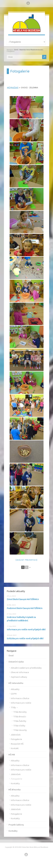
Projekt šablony (16, 825)
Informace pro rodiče (21, 703)
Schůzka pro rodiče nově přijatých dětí (25, 638)
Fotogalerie (16, 739)
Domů (16, 50)
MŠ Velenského (16, 683)
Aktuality (15, 689)
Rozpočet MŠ (17, 744)
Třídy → (14, 707)
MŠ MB (12, 755)
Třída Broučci (20, 717)
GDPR (14, 694)
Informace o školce (20, 698)
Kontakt (15, 748)
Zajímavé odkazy (19, 677)
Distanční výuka (16, 662)
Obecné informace (20, 672)
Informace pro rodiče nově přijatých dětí (26, 629)
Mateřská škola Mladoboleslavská (31, 50)
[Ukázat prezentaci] (26, 560)
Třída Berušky (20, 712)
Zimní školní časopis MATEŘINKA (23, 599)
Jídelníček (16, 735)
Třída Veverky (20, 730)
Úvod (11, 656)
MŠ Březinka (14, 790)
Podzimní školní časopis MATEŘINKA (25, 608)
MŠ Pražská (13, 88)
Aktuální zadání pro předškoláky (26, 668)
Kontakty (15, 783)
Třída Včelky (19, 726)
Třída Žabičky (20, 721)
